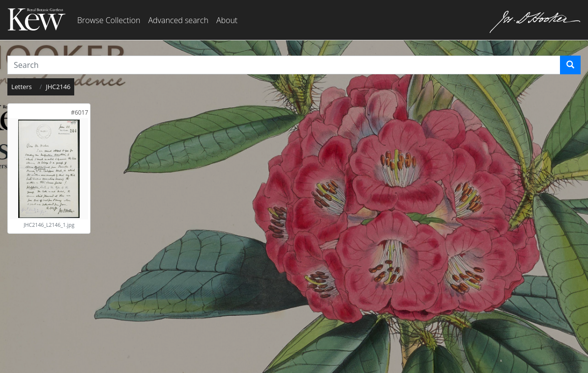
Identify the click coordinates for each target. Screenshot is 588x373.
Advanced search (178, 20)
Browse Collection (109, 20)
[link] (79, 112)
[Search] (570, 65)
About (227, 20)
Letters (22, 87)
